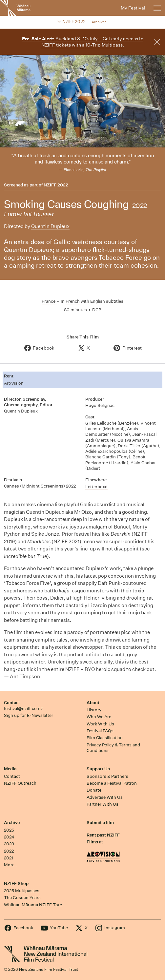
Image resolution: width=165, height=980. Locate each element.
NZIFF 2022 (56, 185)
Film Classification (105, 738)
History (94, 710)
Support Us (98, 769)
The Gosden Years (22, 898)
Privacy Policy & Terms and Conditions (113, 748)
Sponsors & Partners (107, 776)
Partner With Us (103, 804)
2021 (9, 858)
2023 (9, 844)
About (93, 703)
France (49, 301)
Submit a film (100, 823)
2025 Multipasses (22, 891)
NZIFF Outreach (20, 783)
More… (11, 865)
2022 (9, 851)
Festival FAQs (100, 731)
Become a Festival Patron (112, 783)
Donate (94, 790)
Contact (12, 703)
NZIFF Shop (16, 884)
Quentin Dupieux (50, 226)
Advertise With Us (105, 797)
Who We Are (99, 717)
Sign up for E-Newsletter (29, 715)
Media (10, 769)
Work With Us (100, 724)
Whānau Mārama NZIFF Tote (33, 905)
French (73, 301)
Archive (12, 823)
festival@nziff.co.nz (23, 709)
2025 (9, 830)
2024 (9, 837)
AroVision (14, 383)
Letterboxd (96, 487)
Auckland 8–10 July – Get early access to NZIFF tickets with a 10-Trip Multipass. (83, 42)
